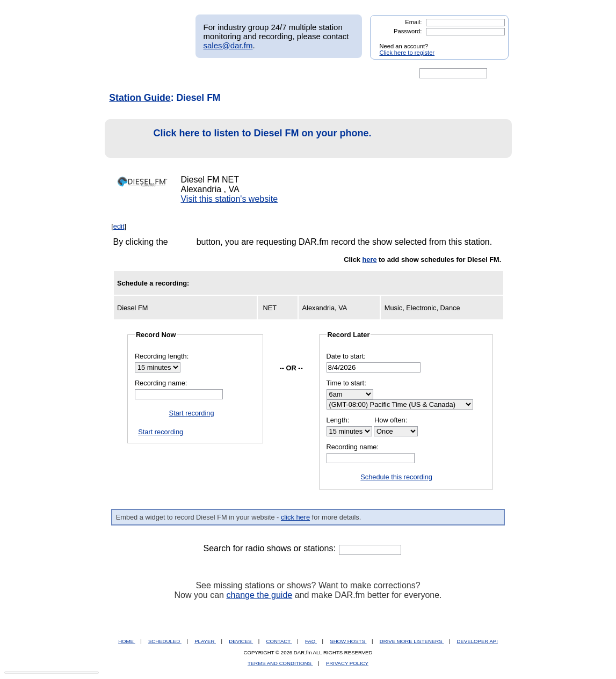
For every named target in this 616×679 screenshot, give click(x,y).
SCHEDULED (165, 641)
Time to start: (346, 383)
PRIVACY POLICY (347, 663)
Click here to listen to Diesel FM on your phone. (241, 139)
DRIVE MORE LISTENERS (412, 641)
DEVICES (241, 641)
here (369, 260)
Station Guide (140, 98)
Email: (413, 22)
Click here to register (407, 53)
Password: (408, 31)
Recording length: (162, 356)
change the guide (259, 595)
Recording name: (161, 383)
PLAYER (205, 641)
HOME (126, 641)
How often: (391, 420)
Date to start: (346, 356)
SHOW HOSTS (348, 641)
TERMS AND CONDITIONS (280, 663)
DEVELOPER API (477, 641)
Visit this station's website (229, 199)
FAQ (311, 641)
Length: (338, 420)
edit (119, 226)
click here (295, 517)
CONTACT (279, 641)
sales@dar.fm (228, 45)
